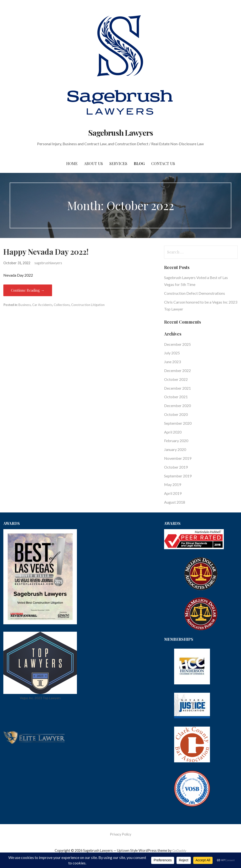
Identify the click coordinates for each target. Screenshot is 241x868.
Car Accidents (42, 305)
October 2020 (176, 414)
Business (25, 305)
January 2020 (175, 449)
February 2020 (176, 441)
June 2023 (172, 362)
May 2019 (173, 484)
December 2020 (177, 406)
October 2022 (176, 379)
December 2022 (177, 370)
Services (118, 163)
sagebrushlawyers (48, 263)
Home (72, 163)
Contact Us (163, 163)
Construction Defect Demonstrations (195, 293)
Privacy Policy (120, 834)
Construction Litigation (88, 305)
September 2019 (178, 476)
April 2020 (173, 432)
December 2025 (177, 344)
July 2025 (172, 353)
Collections (62, 305)
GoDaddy (179, 850)
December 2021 (177, 388)
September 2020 (178, 423)
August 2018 (175, 502)
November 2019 (178, 458)
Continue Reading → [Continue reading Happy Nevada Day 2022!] (28, 290)
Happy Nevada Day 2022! (46, 251)
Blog (139, 163)
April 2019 (173, 493)
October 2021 (176, 397)
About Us (94, 163)
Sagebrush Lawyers (121, 132)
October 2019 (176, 467)
